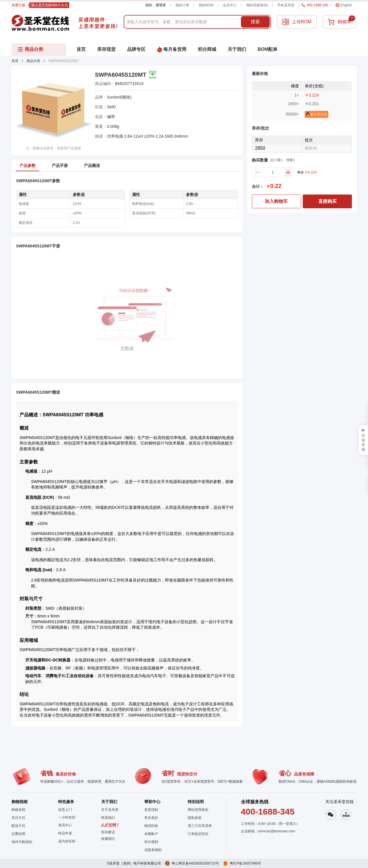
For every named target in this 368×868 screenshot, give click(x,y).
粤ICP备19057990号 (245, 863)
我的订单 (182, 5)
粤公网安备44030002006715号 (195, 863)
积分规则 (151, 842)
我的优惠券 (257, 5)
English (344, 5)
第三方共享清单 (200, 826)
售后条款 (151, 818)
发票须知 (151, 810)
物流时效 (151, 826)
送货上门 (65, 810)
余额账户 (151, 834)
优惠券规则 (153, 850)
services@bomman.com (277, 831)
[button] (110, 839)
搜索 (255, 22)
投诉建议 (108, 832)
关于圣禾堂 (110, 810)
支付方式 (18, 818)
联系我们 (108, 818)
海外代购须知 (22, 842)
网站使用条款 (198, 810)
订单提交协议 (198, 834)
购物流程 (18, 810)
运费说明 (18, 834)
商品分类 (33, 61)
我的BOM (206, 5)
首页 (15, 61)
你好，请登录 (156, 5)
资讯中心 (65, 825)
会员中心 (230, 5)
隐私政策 (195, 818)
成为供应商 (67, 841)
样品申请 (65, 833)
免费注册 (18, 5)
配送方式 (18, 826)
